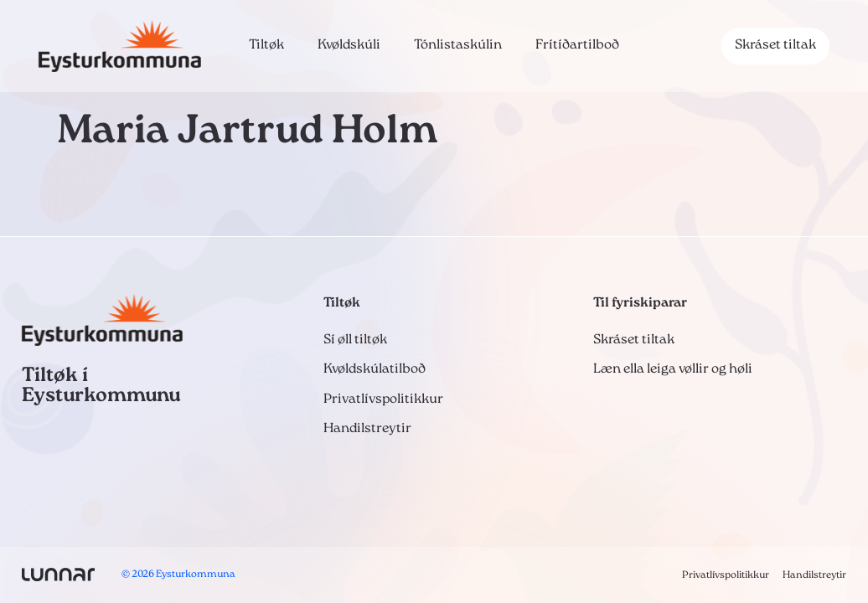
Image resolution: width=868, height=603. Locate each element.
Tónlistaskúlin (458, 45)
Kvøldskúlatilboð (375, 369)
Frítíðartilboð (577, 45)
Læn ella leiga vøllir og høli (673, 369)
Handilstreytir (367, 429)
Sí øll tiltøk (355, 340)
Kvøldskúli (349, 45)
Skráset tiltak (775, 45)
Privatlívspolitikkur (383, 399)
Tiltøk (266, 45)
